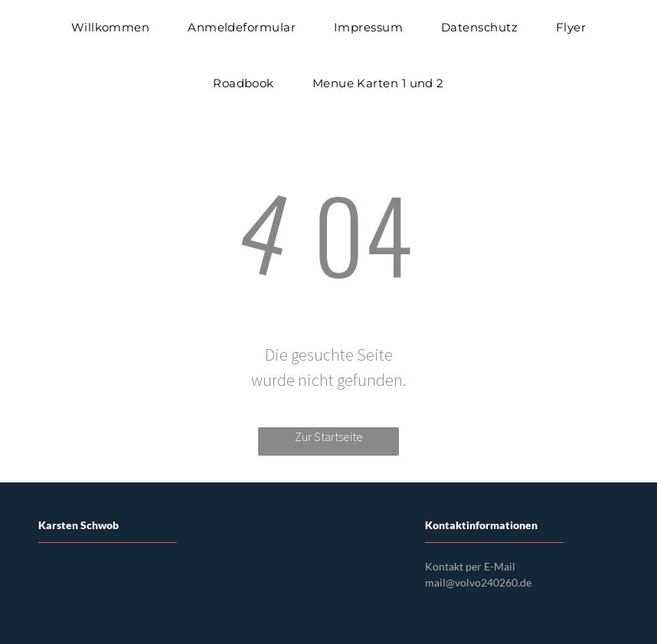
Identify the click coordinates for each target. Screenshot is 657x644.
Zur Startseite (329, 436)
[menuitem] (111, 28)
